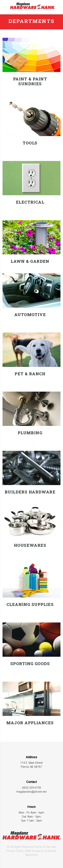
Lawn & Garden (30, 261)
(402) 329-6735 (32, 788)
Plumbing (30, 433)
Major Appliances (30, 723)
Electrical (30, 202)
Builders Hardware (30, 492)
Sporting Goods (30, 664)
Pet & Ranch (30, 374)
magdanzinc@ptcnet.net (32, 792)
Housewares (30, 545)
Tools (30, 143)
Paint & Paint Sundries (30, 81)
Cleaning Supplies (30, 604)
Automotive (30, 315)
